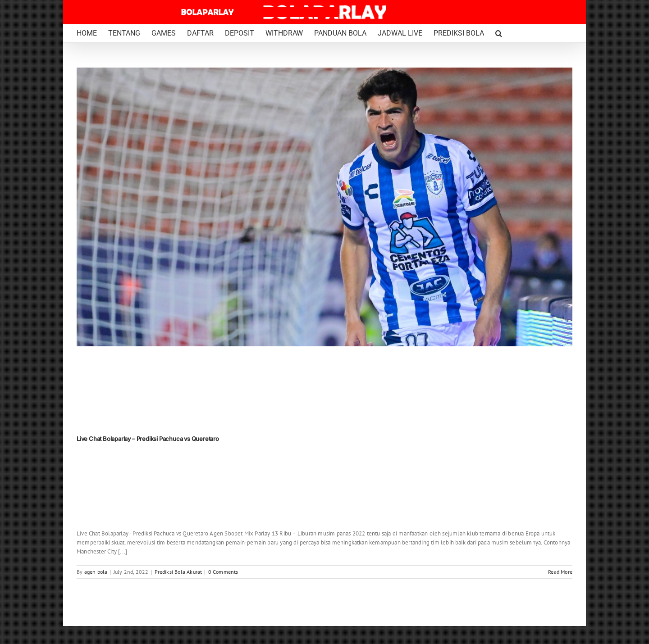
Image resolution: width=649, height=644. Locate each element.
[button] (499, 33)
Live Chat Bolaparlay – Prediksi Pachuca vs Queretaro (148, 439)
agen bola (96, 572)
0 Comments (223, 572)
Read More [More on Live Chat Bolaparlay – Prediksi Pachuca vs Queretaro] (560, 572)
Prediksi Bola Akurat (178, 572)
